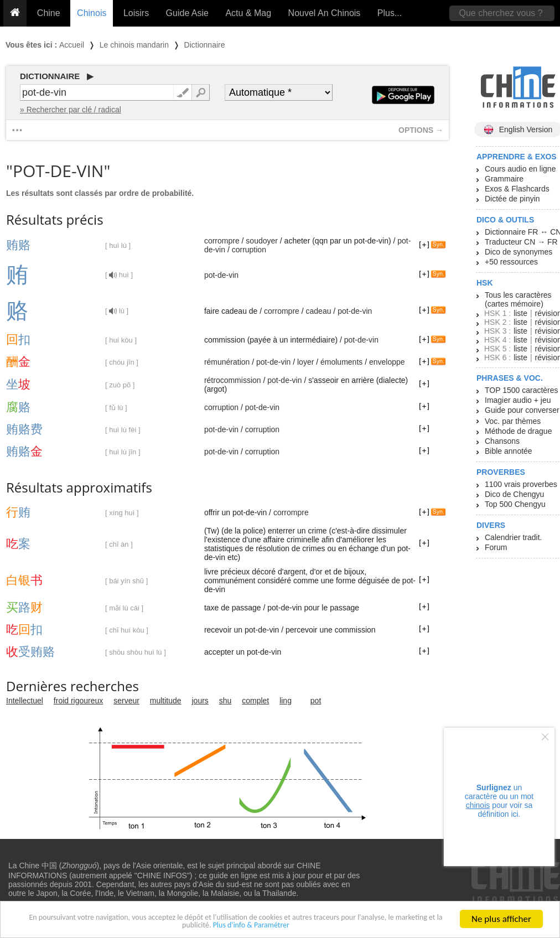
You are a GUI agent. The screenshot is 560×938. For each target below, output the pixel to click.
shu (225, 701)
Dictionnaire (205, 45)
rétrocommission (233, 380)
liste (520, 313)
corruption (249, 250)
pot (316, 701)
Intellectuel (25, 701)
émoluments (341, 362)
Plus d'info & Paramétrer (289, 928)
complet (255, 701)
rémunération (227, 362)
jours (200, 701)
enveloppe (387, 362)
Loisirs (136, 13)
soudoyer (262, 241)
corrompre (222, 241)
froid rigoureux (79, 701)
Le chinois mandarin (134, 45)
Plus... (390, 13)
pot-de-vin (221, 275)
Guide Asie (187, 13)
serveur (126, 701)
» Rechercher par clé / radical (71, 110)
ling (286, 701)
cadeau (319, 311)
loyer (305, 362)
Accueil (72, 45)
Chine (49, 13)
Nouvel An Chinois (325, 13)
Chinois (92, 13)
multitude (166, 701)
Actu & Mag (248, 13)
